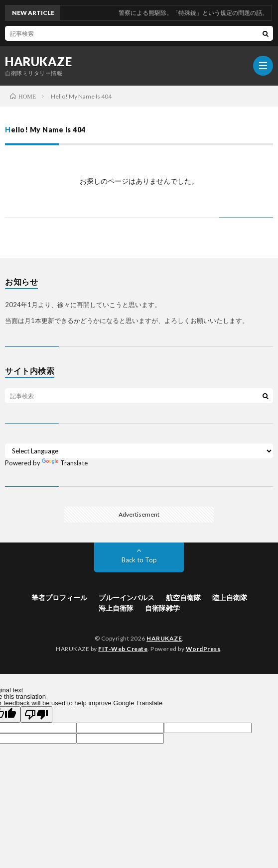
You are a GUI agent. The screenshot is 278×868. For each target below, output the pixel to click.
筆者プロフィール (59, 597)
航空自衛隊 (183, 597)
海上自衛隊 (116, 608)
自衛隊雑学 (162, 608)
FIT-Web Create (123, 649)
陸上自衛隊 (230, 597)
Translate (65, 463)
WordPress (203, 649)
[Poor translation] (36, 714)
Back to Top (139, 560)
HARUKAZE (38, 62)
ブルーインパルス (127, 597)
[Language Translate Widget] (139, 451)
